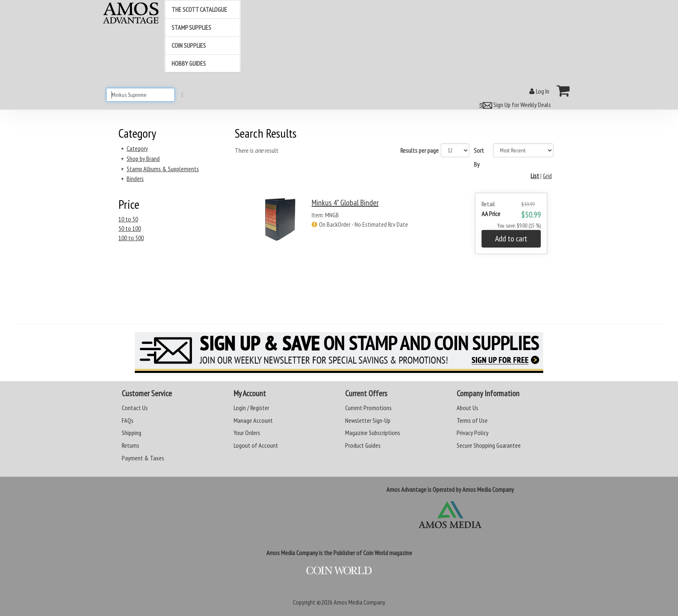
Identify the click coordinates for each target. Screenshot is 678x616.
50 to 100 (130, 228)
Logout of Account (256, 445)
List (535, 176)
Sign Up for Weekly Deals (514, 105)
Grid (547, 176)
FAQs (128, 420)
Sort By (479, 157)
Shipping (132, 433)
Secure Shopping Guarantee (489, 445)
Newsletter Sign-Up (368, 420)
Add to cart (511, 239)
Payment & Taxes (143, 458)
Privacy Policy (473, 433)
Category (137, 148)
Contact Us (135, 408)
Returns (130, 445)
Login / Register (251, 408)
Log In (539, 91)
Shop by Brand (143, 158)
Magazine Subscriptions (373, 433)
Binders (135, 179)
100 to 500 (131, 238)
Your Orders (247, 433)
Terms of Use (472, 420)
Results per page (419, 150)
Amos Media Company (359, 602)
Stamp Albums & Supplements (163, 169)
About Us (467, 408)
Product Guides (363, 445)
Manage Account (253, 420)
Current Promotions (368, 408)
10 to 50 (128, 219)
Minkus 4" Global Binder (345, 203)
